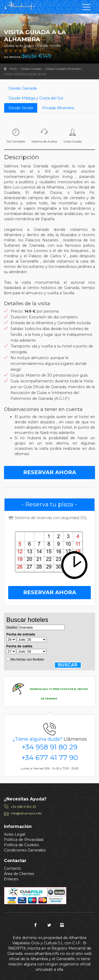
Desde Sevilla (21, 108)
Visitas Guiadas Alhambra (63, 69)
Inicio (13, 69)
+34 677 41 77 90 (50, 758)
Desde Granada (23, 88)
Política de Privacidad (24, 840)
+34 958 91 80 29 (49, 747)
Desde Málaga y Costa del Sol (36, 98)
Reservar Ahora (50, 472)
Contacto (13, 868)
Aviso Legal (15, 834)
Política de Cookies (21, 845)
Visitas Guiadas (31, 69)
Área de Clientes (19, 874)
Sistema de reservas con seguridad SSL (48, 518)
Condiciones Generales (25, 850)
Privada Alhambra (58, 108)
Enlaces (11, 879)
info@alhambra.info (26, 813)
